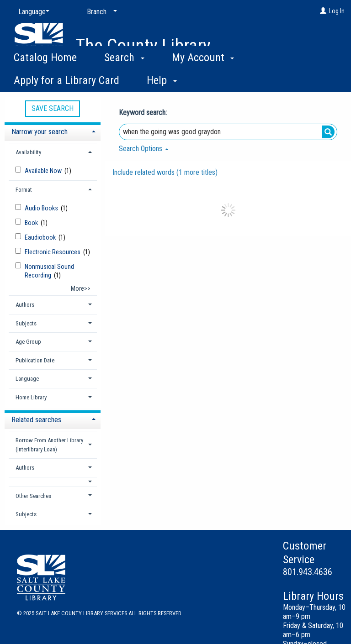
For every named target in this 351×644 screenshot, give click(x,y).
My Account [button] (203, 78)
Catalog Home (45, 78)
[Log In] (323, 11)
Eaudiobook (41, 237)
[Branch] (100, 12)
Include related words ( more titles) (165, 172)
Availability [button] (28, 152)
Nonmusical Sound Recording (49, 271)
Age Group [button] (28, 342)
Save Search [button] (53, 108)
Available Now (44, 171)
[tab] (53, 131)
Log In (337, 11)
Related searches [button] (36, 420)
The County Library (143, 46)
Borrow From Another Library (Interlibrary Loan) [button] (49, 445)
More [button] (281, 80)
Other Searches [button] (33, 496)
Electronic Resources (53, 252)
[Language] (32, 12)
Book (32, 223)
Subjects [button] (26, 323)
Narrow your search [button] (40, 132)
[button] (53, 482)
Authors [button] (25, 305)
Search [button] (124, 78)
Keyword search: (144, 113)
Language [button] (27, 379)
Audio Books (42, 208)
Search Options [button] (144, 149)
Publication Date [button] (35, 360)
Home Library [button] (31, 397)
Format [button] (24, 190)
